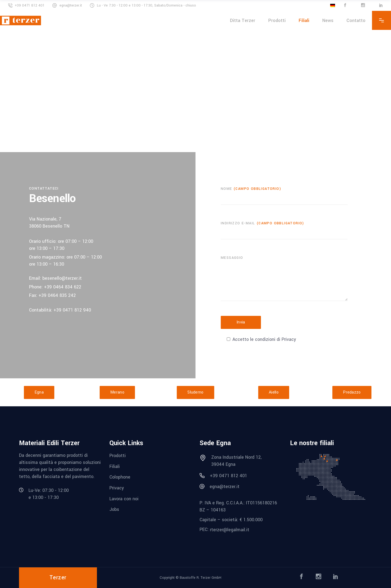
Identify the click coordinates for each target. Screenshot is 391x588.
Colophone (120, 477)
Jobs (114, 509)
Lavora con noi (124, 499)
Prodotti (118, 456)
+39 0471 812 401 (30, 5)
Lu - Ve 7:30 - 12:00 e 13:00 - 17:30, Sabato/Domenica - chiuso (146, 5)
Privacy (117, 488)
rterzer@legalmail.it (230, 530)
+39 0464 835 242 (57, 295)
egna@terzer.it (71, 5)
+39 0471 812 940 (72, 310)
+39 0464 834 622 (63, 287)
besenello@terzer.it (62, 278)
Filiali (115, 466)
